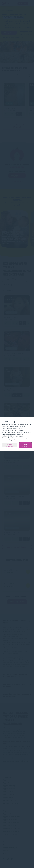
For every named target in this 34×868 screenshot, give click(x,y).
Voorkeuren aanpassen (9, 445)
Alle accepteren (25, 445)
